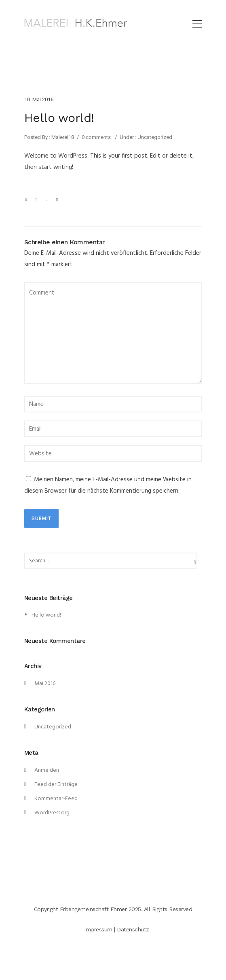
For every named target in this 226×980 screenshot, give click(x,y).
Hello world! (46, 615)
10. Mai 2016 (39, 99)
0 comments (96, 137)
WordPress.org (52, 813)
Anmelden (47, 770)
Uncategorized (154, 137)
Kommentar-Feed (56, 799)
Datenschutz (133, 929)
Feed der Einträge (56, 785)
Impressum (98, 929)
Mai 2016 (45, 684)
